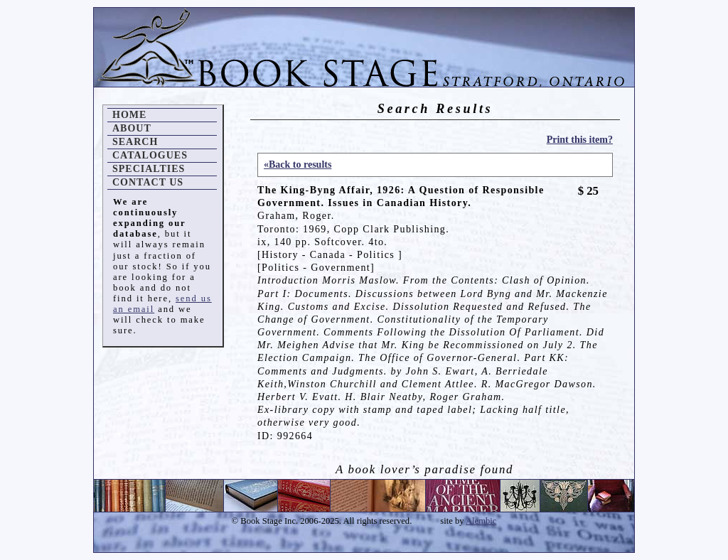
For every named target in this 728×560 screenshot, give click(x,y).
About (132, 128)
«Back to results (298, 165)
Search (135, 142)
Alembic (481, 521)
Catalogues (150, 155)
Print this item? (580, 140)
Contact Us (148, 182)
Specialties (149, 169)
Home (129, 115)
